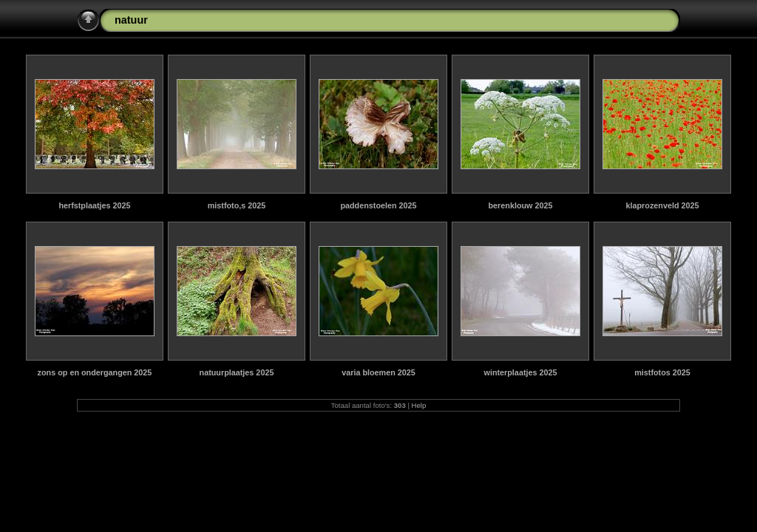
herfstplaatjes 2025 (94, 205)
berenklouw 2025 (520, 205)
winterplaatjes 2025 (520, 372)
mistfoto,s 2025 (237, 205)
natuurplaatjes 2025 (237, 372)
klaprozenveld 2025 (662, 205)
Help (419, 405)
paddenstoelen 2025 (378, 205)
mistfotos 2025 (662, 372)
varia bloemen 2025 (378, 372)
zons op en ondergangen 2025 (95, 372)
